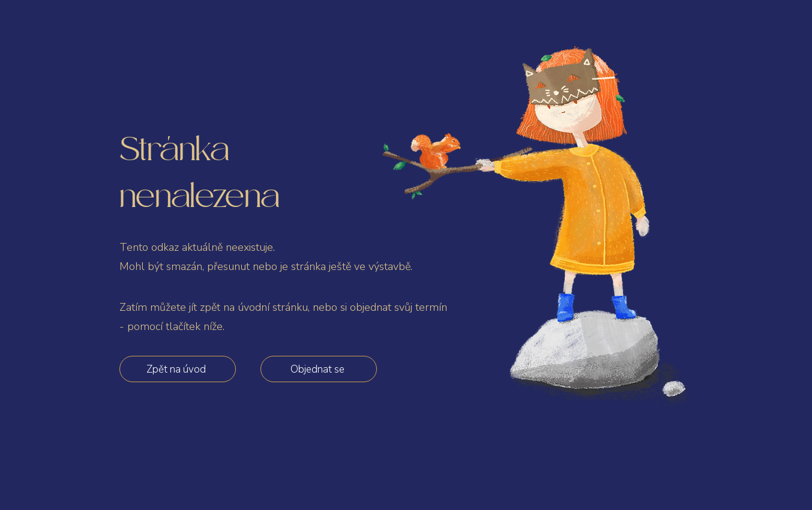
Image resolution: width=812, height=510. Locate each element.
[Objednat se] (319, 369)
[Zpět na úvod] (178, 369)
